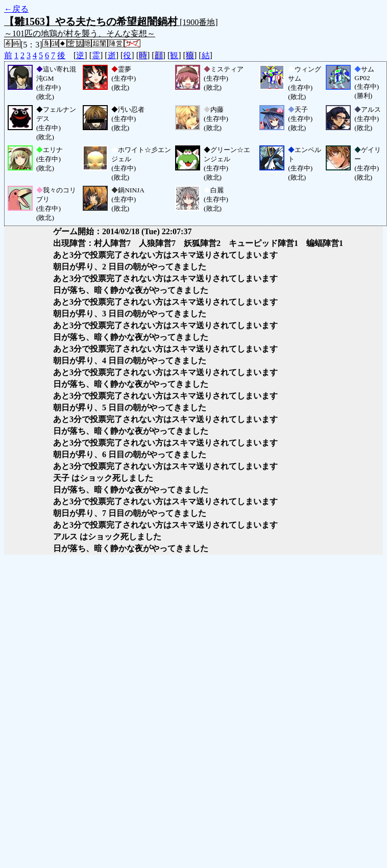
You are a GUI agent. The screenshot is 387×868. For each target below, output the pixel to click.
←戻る (16, 9)
